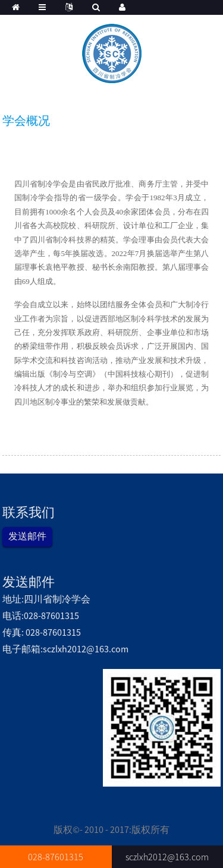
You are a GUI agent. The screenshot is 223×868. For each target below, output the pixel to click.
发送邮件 (27, 536)
